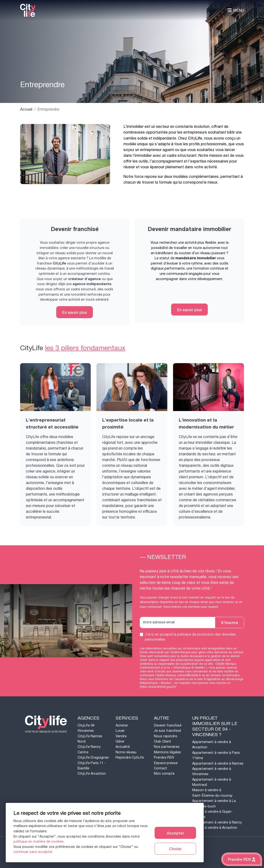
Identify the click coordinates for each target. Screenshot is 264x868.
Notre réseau (126, 752)
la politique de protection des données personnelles (190, 637)
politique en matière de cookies (39, 842)
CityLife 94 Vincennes (86, 728)
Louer (120, 731)
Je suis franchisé (167, 731)
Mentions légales (167, 752)
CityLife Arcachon (92, 774)
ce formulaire (231, 675)
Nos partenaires (167, 747)
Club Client (163, 741)
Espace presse (166, 763)
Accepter (175, 833)
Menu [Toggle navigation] (236, 10)
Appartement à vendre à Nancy (217, 822)
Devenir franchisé (168, 725)
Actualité (123, 747)
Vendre (121, 736)
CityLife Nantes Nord (90, 739)
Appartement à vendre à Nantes (218, 764)
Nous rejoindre (166, 736)
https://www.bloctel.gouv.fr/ (158, 687)
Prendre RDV (164, 758)
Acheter (122, 725)
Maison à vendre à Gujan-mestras (212, 814)
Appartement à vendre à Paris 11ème (216, 755)
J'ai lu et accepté (190, 637)
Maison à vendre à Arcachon (215, 828)
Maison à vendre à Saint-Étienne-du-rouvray (212, 793)
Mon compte (164, 774)
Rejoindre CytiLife (130, 758)
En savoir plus (75, 312)
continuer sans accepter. (33, 852)
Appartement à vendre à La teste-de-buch (214, 803)
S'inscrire (230, 622)
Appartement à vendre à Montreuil (212, 782)
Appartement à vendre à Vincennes (212, 771)
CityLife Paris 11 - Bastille (92, 766)
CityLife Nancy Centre (89, 749)
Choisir (175, 849)
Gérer (120, 741)
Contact (160, 768)
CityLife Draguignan (93, 758)
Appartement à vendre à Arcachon (212, 745)
